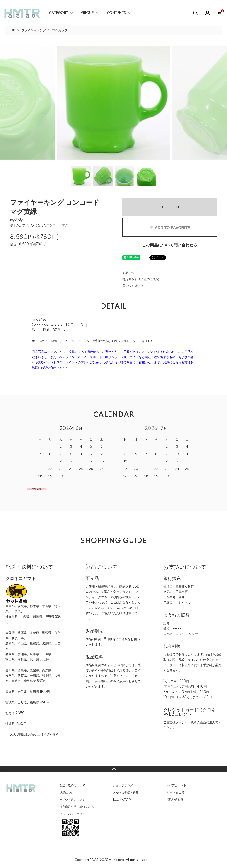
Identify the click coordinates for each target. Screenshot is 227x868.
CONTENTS (116, 13)
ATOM (127, 800)
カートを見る (176, 792)
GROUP (87, 13)
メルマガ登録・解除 (126, 793)
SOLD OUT (170, 207)
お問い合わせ (175, 799)
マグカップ (60, 31)
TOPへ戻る (113, 769)
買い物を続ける (133, 286)
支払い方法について (72, 800)
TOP (11, 31)
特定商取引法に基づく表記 (141, 279)
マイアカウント (176, 785)
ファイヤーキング (34, 31)
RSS (116, 800)
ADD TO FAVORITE (170, 228)
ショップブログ (123, 785)
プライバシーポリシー (74, 814)
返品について (131, 273)
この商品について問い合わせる (170, 245)
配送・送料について (72, 785)
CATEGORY (59, 13)
